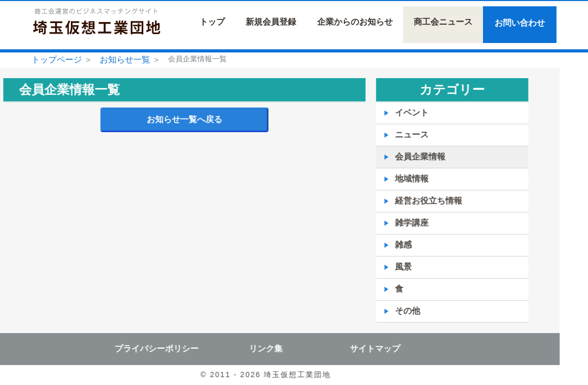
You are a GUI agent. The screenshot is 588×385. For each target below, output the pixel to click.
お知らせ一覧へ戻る (166, 119)
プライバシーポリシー (139, 349)
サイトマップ (357, 349)
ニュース (394, 135)
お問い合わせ (520, 23)
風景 (385, 267)
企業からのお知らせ (355, 22)
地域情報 (394, 179)
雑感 (385, 245)
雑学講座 (394, 223)
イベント (394, 113)
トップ (212, 22)
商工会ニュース (443, 22)
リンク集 (248, 349)
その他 (390, 311)
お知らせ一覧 (125, 60)
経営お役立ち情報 (411, 201)
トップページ (57, 60)
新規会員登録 (271, 22)
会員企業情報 (402, 157)
